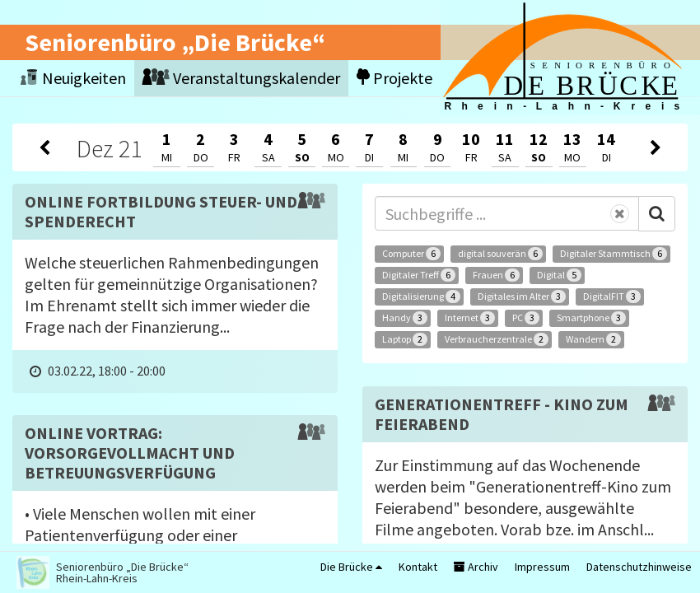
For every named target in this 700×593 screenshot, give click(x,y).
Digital (559, 275)
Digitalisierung (421, 296)
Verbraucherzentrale (497, 339)
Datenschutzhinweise (639, 567)
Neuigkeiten (73, 78)
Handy (405, 318)
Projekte (394, 78)
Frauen (496, 275)
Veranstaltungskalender (241, 78)
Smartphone (591, 318)
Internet (470, 318)
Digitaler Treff (419, 275)
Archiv (476, 567)
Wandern (593, 339)
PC (526, 318)
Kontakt (418, 567)
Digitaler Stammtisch (614, 254)
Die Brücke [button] (351, 567)
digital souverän (500, 254)
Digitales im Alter (522, 296)
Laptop (405, 339)
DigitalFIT (612, 296)
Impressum (542, 567)
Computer (411, 254)
